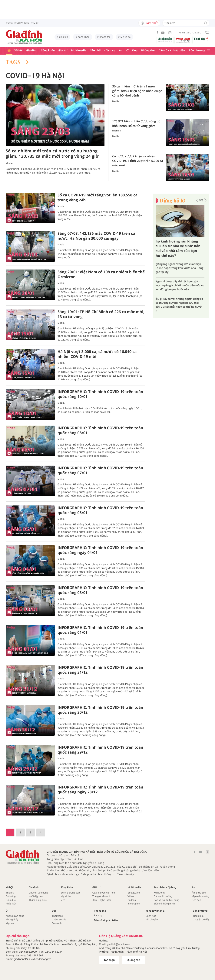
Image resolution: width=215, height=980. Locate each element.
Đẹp (135, 51)
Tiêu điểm (198, 916)
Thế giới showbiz (102, 896)
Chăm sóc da (59, 919)
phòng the (105, 37)
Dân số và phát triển (172, 51)
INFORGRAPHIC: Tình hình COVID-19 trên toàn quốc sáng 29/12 (100, 750)
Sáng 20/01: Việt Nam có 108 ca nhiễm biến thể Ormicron (101, 274)
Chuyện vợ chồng (38, 893)
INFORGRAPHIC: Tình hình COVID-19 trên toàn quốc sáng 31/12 (100, 670)
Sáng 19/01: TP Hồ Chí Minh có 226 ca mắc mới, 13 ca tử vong (101, 314)
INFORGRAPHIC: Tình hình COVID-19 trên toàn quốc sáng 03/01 (100, 590)
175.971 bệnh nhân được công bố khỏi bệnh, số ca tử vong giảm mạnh (136, 126)
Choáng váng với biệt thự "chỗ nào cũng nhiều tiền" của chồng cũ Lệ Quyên (181, 283)
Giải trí (63, 51)
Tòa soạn (109, 960)
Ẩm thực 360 (199, 893)
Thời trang (57, 916)
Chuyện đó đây (201, 919)
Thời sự (10, 893)
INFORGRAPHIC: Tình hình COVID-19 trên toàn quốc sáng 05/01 (100, 510)
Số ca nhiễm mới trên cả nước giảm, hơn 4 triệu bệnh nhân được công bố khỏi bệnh (137, 91)
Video (131, 896)
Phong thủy (12, 919)
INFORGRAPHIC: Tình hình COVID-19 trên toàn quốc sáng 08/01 (100, 430)
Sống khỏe (48, 51)
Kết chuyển (152, 919)
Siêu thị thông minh (164, 904)
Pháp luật (11, 904)
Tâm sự (98, 916)
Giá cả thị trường (163, 896)
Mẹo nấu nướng (201, 896)
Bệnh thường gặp (70, 893)
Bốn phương (197, 51)
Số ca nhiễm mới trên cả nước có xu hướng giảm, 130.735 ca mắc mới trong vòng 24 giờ (52, 154)
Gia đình (32, 51)
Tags (17, 62)
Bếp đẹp (196, 900)
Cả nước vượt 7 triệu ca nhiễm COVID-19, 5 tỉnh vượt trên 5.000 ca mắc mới (138, 161)
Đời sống (11, 896)
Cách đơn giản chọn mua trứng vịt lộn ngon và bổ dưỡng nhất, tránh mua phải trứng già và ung (180, 249)
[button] (197, 200)
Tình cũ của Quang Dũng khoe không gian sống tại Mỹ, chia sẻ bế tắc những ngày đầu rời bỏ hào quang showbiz (180, 268)
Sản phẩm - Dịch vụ (103, 51)
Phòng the (148, 51)
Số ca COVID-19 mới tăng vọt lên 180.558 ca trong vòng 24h (98, 198)
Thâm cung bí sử (38, 900)
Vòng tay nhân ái (155, 911)
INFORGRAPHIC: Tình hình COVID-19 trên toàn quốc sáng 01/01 (100, 630)
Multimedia (79, 51)
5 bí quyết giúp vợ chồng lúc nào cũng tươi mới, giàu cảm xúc (179, 297)
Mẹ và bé (126, 37)
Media (9, 163)
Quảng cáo (133, 960)
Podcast (132, 900)
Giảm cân (57, 923)
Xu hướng (159, 893)
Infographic (134, 904)
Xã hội (18, 51)
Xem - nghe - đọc (102, 900)
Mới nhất (149, 23)
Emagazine (134, 893)
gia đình (64, 37)
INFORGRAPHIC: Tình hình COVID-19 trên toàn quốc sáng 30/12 (100, 710)
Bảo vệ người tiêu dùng (166, 900)
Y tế (63, 900)
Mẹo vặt (10, 923)
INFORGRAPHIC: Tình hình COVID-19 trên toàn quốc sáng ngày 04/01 (100, 550)
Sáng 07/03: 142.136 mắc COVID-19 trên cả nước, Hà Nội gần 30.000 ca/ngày (96, 236)
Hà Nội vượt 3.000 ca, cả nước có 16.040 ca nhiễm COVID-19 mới (97, 354)
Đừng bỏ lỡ (172, 201)
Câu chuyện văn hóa (104, 893)
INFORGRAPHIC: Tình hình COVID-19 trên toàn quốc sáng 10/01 (100, 394)
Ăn (121, 51)
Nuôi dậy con (36, 896)
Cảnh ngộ (151, 916)
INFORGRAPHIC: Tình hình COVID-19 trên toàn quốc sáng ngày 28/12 (100, 790)
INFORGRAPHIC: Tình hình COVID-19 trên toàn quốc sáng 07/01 (100, 470)
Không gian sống (15, 916)
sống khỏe (84, 37)
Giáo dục (11, 900)
